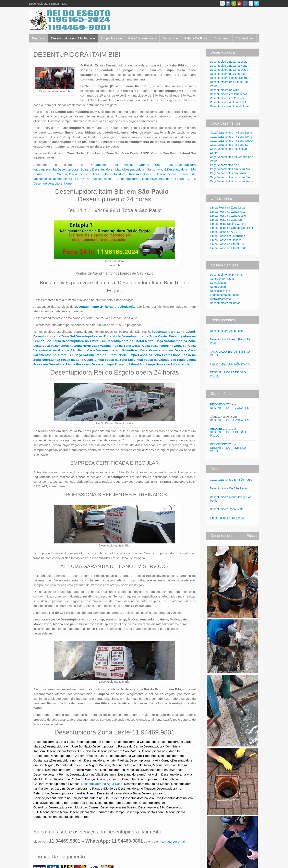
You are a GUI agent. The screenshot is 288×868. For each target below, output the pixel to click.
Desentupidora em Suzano (119, 807)
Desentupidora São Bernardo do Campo (97, 812)
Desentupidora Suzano (74, 169)
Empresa (38, 38)
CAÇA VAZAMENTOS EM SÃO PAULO (230, 353)
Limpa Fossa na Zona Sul (114, 360)
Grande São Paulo (157, 165)
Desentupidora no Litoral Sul (228, 102)
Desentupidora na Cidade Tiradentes (132, 756)
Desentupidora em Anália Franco (73, 793)
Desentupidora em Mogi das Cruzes (74, 807)
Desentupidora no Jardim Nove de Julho (78, 756)
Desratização (218, 283)
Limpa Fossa (111, 38)
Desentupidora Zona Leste (227, 331)
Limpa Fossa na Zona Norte (228, 212)
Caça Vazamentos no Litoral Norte (232, 181)
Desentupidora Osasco (134, 179)
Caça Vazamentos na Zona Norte (67, 346)
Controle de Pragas (222, 279)
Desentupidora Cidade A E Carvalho (71, 751)
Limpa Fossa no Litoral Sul (227, 244)
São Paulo (122, 165)
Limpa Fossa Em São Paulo (228, 518)
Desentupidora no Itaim (67, 760)
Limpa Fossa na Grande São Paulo (232, 228)
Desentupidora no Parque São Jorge (92, 788)
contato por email (173, 841)
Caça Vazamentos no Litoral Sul (230, 177)
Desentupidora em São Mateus (118, 751)
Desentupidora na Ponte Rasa (121, 770)
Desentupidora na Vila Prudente (100, 798)
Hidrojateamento (220, 299)
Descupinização (220, 291)
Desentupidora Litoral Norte (52, 183)
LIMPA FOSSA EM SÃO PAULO (230, 364)
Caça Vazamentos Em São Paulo (231, 480)
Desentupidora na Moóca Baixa (119, 793)
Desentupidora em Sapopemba (117, 803)
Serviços (170, 38)
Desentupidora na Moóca (62, 784)
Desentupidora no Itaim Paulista (106, 760)
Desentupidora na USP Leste (163, 770)
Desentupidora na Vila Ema (142, 798)
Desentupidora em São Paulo (73, 38)
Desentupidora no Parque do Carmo (118, 746)
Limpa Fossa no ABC (223, 232)
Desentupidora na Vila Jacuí (131, 765)
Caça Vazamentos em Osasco (229, 173)
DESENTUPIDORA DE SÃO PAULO (228, 449)
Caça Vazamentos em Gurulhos (230, 169)
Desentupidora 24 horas (225, 303)
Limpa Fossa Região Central (228, 224)
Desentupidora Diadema (86, 174)
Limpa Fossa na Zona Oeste (228, 216)
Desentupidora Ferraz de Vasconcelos (83, 179)
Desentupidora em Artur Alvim (139, 774)
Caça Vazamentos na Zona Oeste (231, 141)
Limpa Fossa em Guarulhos (227, 236)
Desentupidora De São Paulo (228, 488)
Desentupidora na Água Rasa (102, 784)
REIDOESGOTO (220, 404)
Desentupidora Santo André (145, 169)
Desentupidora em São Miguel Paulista (83, 765)
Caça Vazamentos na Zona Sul (230, 145)
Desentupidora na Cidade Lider (136, 742)
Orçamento (222, 38)
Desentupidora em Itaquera (94, 742)
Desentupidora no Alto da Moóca (147, 784)
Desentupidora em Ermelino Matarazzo (72, 770)
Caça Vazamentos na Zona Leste (231, 133)
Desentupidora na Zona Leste (54, 742)
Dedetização (218, 287)
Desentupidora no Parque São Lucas (69, 803)
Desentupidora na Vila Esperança (93, 774)
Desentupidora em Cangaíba (116, 779)
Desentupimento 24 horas (226, 275)
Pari (74, 798)
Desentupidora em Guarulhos (229, 94)
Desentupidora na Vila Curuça (150, 760)
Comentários (245, 38)
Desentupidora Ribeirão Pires (128, 174)
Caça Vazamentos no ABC (227, 165)
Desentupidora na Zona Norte (229, 66)
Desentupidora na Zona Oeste (229, 70)
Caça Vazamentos (142, 38)
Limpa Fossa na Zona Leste (228, 207)
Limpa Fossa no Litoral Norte (228, 248)
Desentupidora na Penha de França (70, 779)
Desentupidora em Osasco (227, 98)
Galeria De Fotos (196, 38)
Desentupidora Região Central (229, 78)
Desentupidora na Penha (51, 774)
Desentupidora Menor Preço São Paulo (231, 499)
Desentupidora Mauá (108, 169)
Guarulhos (99, 165)
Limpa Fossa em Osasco (226, 240)
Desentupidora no (58, 798)
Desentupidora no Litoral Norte (229, 106)
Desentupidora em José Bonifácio (68, 746)
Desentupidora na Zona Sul (227, 74)
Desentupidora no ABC (224, 90)
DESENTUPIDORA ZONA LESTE (231, 408)
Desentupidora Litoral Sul (171, 179)
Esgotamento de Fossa (225, 295)
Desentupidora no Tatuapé (136, 788)
